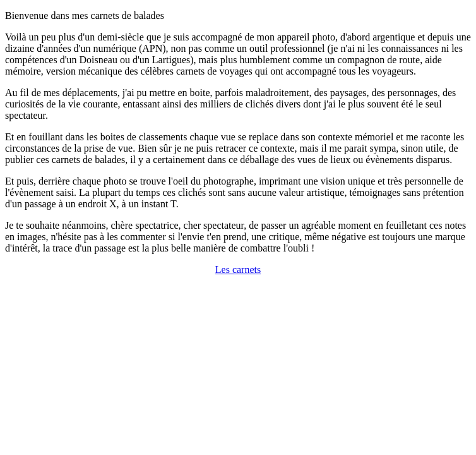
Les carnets (238, 270)
